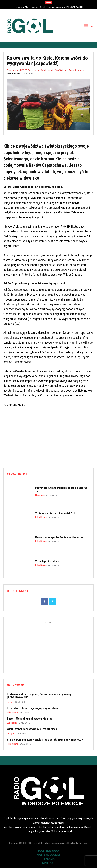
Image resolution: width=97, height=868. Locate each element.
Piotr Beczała (14, 74)
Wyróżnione (61, 70)
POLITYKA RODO (48, 850)
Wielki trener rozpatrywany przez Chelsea (32, 729)
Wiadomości (47, 70)
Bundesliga (12, 723)
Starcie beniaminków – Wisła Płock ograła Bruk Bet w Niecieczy (45, 740)
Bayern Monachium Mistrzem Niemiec (30, 719)
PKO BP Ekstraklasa (29, 70)
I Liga (9, 702)
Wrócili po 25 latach (47, 561)
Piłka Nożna (12, 70)
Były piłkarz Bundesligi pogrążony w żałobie (33, 708)
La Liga (10, 733)
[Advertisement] (50, 438)
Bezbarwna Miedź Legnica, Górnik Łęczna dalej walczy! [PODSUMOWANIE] (48, 7)
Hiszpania (40, 495)
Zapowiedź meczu (78, 70)
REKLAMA (49, 859)
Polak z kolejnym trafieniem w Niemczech (60, 537)
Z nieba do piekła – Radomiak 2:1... (56, 513)
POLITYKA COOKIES (48, 855)
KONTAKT (48, 863)
